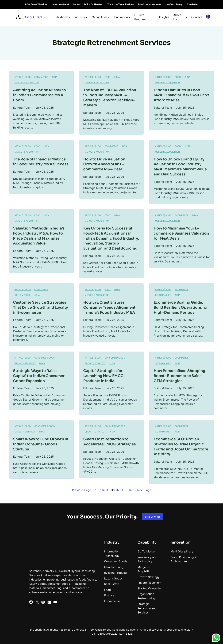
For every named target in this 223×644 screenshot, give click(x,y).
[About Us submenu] (186, 17)
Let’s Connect (153, 517)
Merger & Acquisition (27, 83)
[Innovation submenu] (129, 17)
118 (122, 490)
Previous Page (82, 490)
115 (107, 490)
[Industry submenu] (87, 17)
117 (118, 490)
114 (102, 490)
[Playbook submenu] (70, 17)
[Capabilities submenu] (109, 17)
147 (131, 490)
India (37, 295)
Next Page (144, 490)
